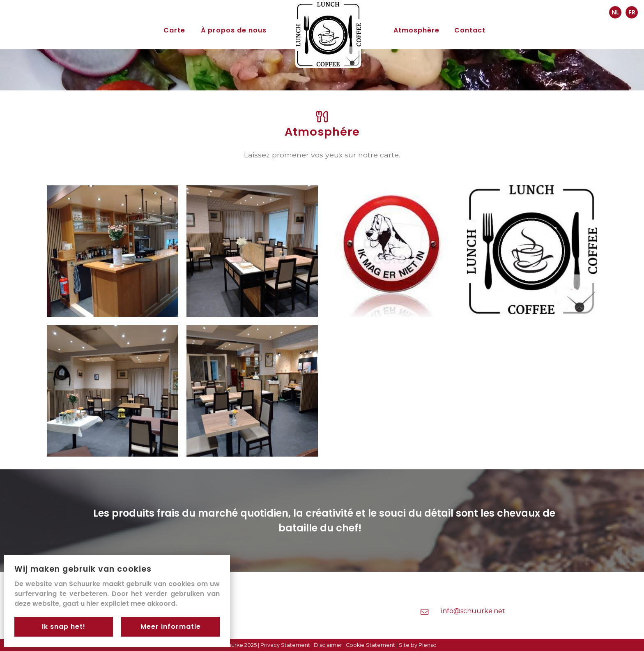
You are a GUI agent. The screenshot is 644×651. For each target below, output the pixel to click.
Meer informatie (171, 627)
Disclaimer (328, 645)
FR (632, 12)
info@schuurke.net (473, 611)
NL (615, 12)
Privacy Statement (285, 645)
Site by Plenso (418, 645)
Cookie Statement (370, 645)
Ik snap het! (64, 627)
